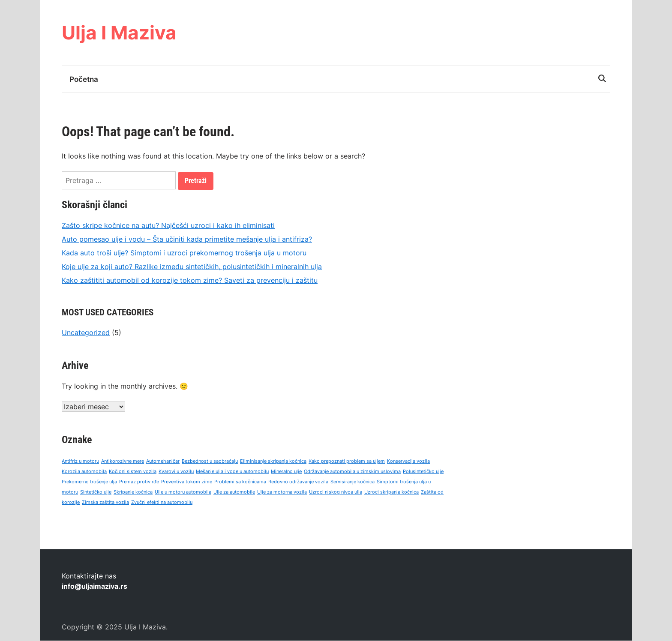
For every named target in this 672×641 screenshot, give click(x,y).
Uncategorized (86, 332)
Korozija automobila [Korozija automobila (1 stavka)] (84, 472)
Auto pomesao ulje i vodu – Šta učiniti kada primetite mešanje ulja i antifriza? (187, 239)
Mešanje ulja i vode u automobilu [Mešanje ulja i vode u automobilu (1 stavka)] (232, 472)
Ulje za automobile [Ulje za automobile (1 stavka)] (234, 493)
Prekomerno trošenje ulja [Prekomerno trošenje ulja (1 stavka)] (89, 482)
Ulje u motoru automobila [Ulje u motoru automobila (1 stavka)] (183, 493)
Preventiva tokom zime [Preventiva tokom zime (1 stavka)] (187, 482)
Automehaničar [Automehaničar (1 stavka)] (163, 462)
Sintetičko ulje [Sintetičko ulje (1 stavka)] (96, 493)
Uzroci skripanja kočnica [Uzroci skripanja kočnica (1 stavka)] (391, 493)
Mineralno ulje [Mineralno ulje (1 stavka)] (286, 472)
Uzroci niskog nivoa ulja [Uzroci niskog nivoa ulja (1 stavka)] (336, 493)
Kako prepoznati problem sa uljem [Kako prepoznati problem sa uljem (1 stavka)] (347, 462)
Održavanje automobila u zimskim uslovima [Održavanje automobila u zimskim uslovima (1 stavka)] (352, 472)
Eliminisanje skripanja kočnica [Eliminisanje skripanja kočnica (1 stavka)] (273, 462)
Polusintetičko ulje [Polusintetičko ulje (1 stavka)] (423, 472)
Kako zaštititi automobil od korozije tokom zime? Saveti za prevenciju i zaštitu (190, 280)
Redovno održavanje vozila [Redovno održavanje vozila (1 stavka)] (298, 482)
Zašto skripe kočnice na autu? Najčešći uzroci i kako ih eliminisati (168, 225)
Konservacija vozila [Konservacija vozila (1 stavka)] (408, 462)
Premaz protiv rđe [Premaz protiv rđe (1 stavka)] (139, 482)
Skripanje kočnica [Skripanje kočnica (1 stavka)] (133, 493)
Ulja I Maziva (119, 33)
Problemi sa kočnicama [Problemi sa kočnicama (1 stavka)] (240, 482)
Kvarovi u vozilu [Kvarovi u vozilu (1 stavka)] (176, 472)
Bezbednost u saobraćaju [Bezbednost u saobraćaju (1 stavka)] (210, 462)
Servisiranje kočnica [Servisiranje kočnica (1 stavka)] (352, 482)
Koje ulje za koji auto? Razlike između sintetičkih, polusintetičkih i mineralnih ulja (192, 267)
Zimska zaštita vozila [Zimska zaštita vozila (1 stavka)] (105, 503)
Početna (84, 79)
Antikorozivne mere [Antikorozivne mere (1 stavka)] (123, 462)
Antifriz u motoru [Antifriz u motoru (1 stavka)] (80, 462)
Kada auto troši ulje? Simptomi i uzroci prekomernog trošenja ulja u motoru (184, 253)
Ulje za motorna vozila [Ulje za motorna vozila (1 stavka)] (282, 493)
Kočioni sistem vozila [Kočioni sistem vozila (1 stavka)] (133, 472)
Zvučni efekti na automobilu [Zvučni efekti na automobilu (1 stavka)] (162, 503)
